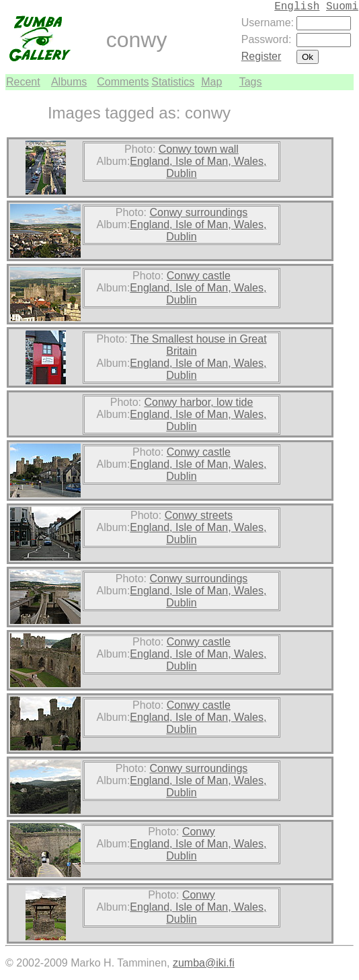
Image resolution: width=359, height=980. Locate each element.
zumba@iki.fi (204, 963)
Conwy (199, 832)
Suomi (342, 7)
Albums (69, 82)
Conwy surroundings (198, 212)
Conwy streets (199, 515)
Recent (23, 82)
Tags (251, 82)
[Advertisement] (313, 292)
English (297, 7)
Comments (123, 82)
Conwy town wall (199, 149)
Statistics (173, 82)
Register (262, 56)
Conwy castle (199, 276)
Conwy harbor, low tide (198, 402)
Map (211, 82)
